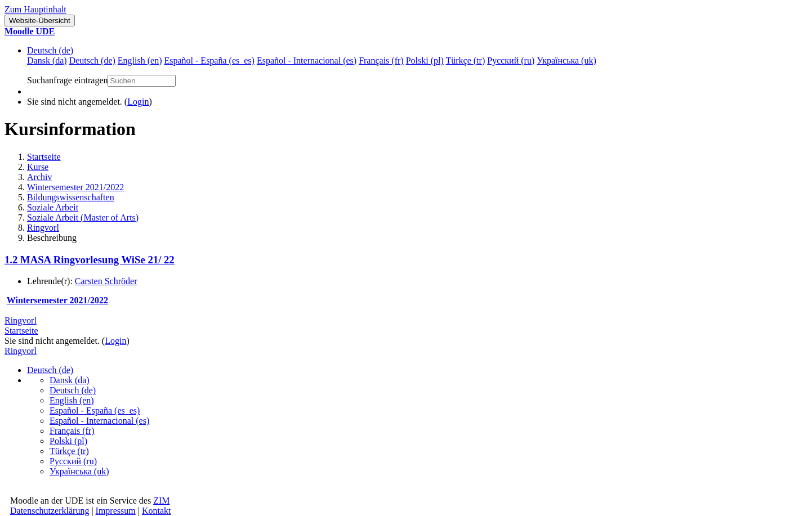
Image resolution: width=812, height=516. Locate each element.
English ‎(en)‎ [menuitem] (140, 60)
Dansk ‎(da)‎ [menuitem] (47, 60)
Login (138, 102)
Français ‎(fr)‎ (72, 431)
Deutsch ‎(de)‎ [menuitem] (92, 60)
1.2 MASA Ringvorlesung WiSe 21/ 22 (90, 260)
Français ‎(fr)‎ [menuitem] (381, 60)
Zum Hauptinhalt (35, 9)
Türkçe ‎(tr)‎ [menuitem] (466, 60)
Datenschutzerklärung (50, 511)
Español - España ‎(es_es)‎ (95, 410)
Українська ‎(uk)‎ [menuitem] (566, 60)
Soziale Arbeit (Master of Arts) (83, 217)
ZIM (161, 501)
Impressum (116, 511)
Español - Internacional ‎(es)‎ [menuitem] (307, 60)
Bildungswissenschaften (71, 197)
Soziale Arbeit (53, 207)
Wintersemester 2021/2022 (75, 187)
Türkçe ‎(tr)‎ (69, 451)
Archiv (39, 177)
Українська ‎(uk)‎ (79, 471)
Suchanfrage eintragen (67, 80)
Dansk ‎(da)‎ (70, 380)
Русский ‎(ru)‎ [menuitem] (511, 60)
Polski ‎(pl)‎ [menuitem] (425, 60)
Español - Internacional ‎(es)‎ (99, 421)
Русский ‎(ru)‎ (73, 461)
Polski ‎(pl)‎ (68, 441)
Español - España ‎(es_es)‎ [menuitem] (209, 60)
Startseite (44, 157)
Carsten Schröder (106, 281)
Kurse (38, 167)
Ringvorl (43, 228)
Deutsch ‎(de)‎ (50, 50)
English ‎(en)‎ (72, 400)
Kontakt (157, 511)
